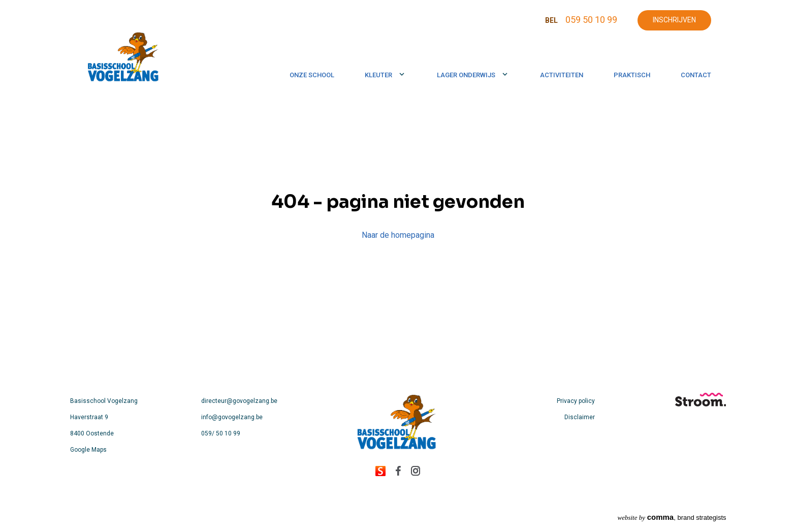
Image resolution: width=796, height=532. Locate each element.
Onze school (312, 75)
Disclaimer (580, 417)
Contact (696, 75)
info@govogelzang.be (232, 417)
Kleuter (378, 75)
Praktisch (632, 75)
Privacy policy (576, 401)
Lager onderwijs (466, 75)
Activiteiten (562, 75)
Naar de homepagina (398, 235)
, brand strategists (672, 517)
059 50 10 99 (591, 20)
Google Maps (88, 450)
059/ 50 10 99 (221, 433)
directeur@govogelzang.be (239, 401)
